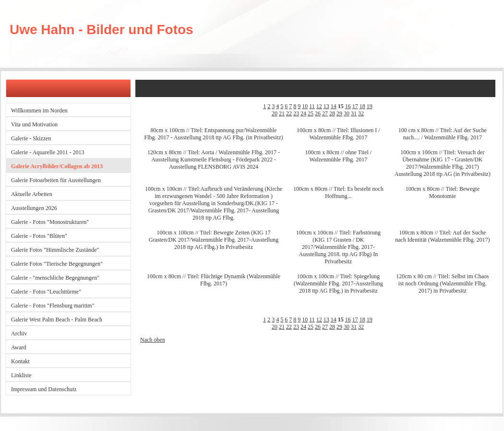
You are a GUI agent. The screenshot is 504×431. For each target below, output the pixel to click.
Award (19, 347)
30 (347, 113)
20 (275, 113)
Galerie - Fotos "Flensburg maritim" (53, 306)
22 (289, 113)
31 (354, 113)
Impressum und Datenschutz (44, 389)
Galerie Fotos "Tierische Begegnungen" (57, 264)
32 (361, 113)
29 (339, 113)
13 (326, 106)
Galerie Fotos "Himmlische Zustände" (55, 250)
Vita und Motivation (34, 124)
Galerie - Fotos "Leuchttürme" (46, 292)
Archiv (19, 333)
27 (325, 113)
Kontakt (20, 361)
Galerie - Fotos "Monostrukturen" (50, 222)
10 (305, 106)
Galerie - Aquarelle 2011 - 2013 (48, 152)
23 (296, 113)
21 (282, 113)
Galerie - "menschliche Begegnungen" (55, 278)
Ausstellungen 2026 (34, 208)
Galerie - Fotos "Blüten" (39, 236)
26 (318, 113)
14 (334, 106)
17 (355, 106)
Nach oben (153, 340)
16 (348, 106)
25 (311, 113)
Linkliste (21, 375)
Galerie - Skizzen (31, 138)
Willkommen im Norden (39, 111)
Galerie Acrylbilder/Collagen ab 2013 (57, 166)
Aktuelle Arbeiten (32, 194)
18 (362, 106)
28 (332, 113)
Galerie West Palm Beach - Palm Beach (57, 320)
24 (303, 113)
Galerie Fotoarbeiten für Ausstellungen (56, 180)
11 (312, 106)
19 (370, 106)
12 (319, 106)
